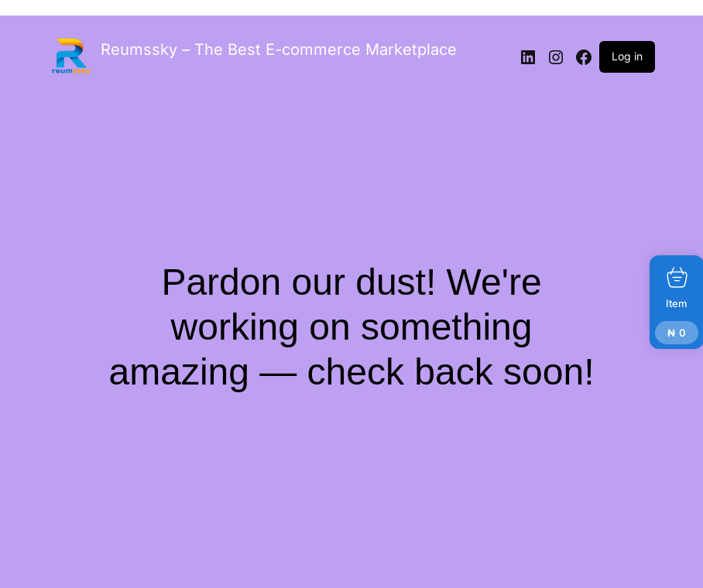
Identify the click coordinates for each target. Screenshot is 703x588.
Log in (627, 56)
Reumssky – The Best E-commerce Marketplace (279, 50)
